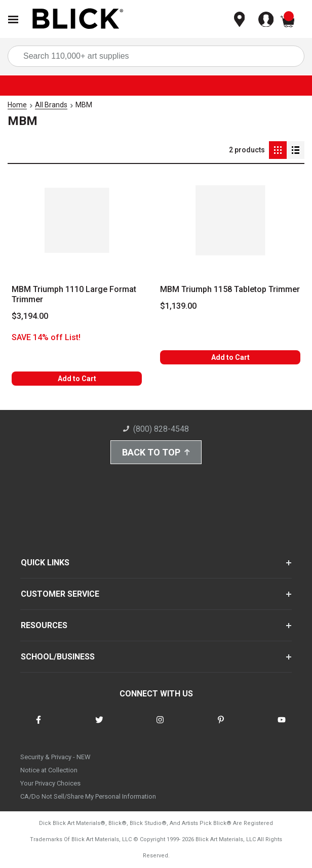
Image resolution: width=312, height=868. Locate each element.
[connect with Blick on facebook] (38, 726)
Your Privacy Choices (50, 783)
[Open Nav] (13, 19)
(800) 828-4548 (156, 429)
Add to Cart (77, 379)
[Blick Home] (78, 19)
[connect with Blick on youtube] (282, 726)
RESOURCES (44, 625)
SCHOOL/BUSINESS (58, 657)
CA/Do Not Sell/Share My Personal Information (88, 796)
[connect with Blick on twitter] (99, 726)
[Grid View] (278, 150)
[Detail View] (296, 150)
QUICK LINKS (45, 563)
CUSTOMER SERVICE (60, 594)
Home (17, 105)
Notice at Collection (49, 770)
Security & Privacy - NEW (55, 757)
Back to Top (156, 452)
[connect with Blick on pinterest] (221, 726)
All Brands (51, 105)
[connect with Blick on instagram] (160, 726)
